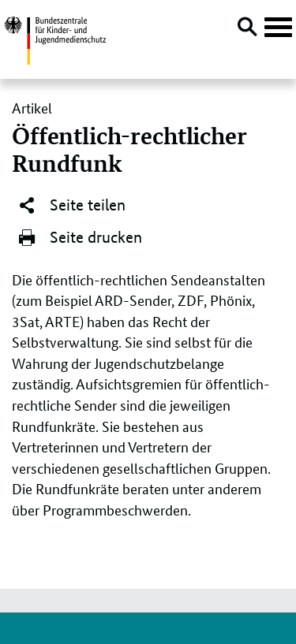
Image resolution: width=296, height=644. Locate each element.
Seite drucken (80, 238)
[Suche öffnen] (247, 29)
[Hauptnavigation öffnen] (278, 28)
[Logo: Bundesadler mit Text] (55, 38)
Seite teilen (71, 206)
